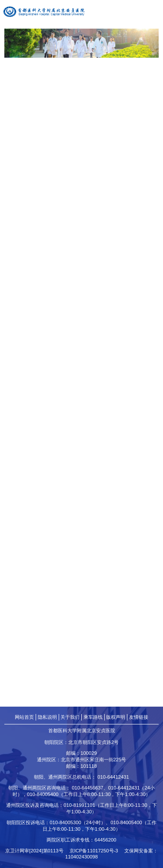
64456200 (105, 840)
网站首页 (24, 717)
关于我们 (70, 717)
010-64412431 (113, 777)
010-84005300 (65, 822)
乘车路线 (93, 717)
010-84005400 (43, 794)
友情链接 (139, 717)
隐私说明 (47, 717)
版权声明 (116, 717)
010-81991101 (79, 805)
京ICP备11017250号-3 (96, 851)
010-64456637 (88, 788)
